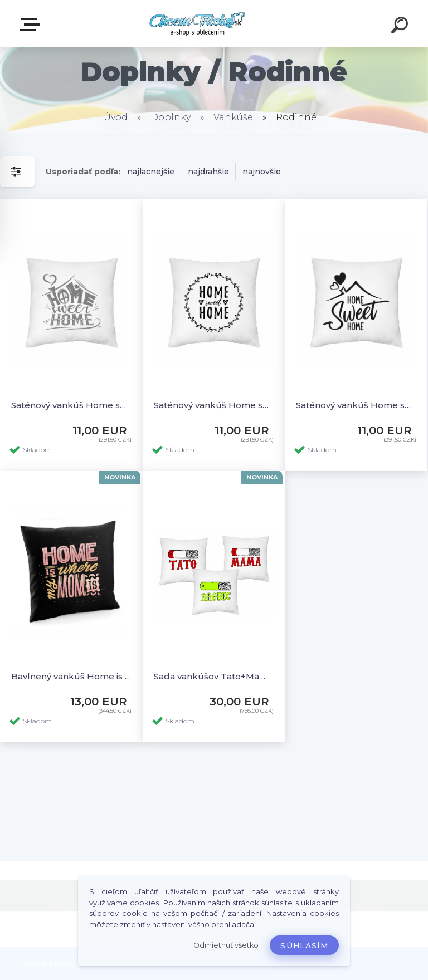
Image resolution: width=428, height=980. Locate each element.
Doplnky (171, 117)
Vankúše (233, 117)
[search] (401, 27)
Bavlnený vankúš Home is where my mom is (71, 676)
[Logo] (198, 24)
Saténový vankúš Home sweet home (71, 405)
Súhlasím (304, 945)
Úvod (116, 117)
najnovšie (262, 171)
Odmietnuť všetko (226, 945)
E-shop (32, 24)
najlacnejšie (151, 171)
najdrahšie (208, 171)
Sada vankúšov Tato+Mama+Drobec (214, 676)
